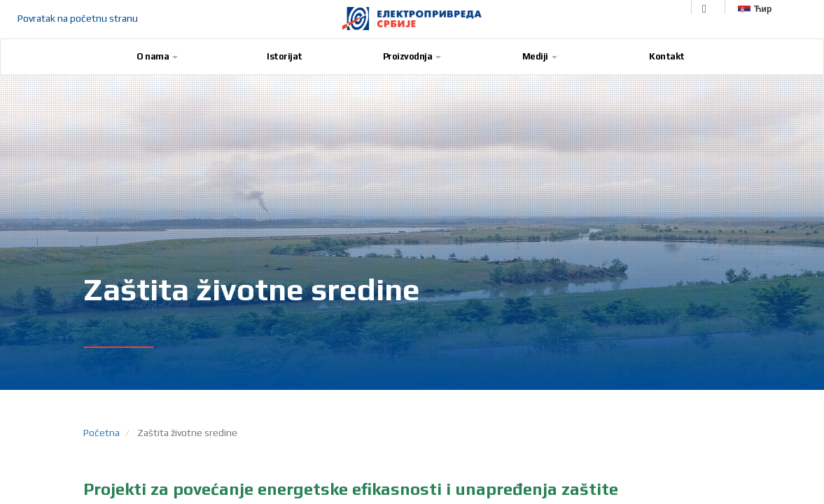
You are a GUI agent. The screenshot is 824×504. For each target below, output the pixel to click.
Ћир (755, 9)
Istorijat (285, 56)
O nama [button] (157, 56)
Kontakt (667, 56)
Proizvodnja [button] (412, 56)
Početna (102, 433)
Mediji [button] (540, 56)
